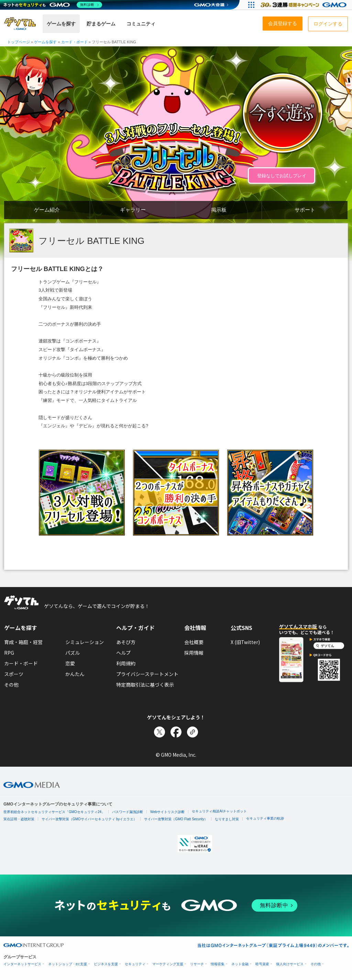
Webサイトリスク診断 (167, 812)
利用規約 (126, 663)
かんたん (75, 674)
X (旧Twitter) (245, 642)
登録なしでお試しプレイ (282, 176)
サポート (305, 210)
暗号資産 (262, 964)
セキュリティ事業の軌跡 (265, 818)
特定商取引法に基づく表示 (145, 685)
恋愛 (70, 663)
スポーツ (14, 674)
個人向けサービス (290, 964)
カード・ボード (21, 663)
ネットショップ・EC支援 (68, 964)
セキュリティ (135, 964)
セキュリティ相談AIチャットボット (219, 811)
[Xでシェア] (159, 732)
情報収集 (218, 964)
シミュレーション (85, 642)
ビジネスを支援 (106, 964)
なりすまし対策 (227, 819)
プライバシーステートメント (147, 674)
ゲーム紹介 (47, 210)
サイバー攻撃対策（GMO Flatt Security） (176, 819)
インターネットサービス (22, 964)
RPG (9, 653)
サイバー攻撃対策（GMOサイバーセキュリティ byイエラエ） (89, 819)
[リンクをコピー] (192, 732)
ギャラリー (133, 210)
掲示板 (219, 210)
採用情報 (194, 653)
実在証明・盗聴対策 (19, 819)
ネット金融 (240, 964)
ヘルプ (123, 653)
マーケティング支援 (168, 964)
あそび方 (126, 642)
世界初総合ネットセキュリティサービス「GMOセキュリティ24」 (54, 812)
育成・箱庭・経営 (23, 642)
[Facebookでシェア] (176, 732)
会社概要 (194, 642)
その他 (11, 685)
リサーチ (197, 964)
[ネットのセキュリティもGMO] (53, 5)
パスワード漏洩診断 (128, 812)
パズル (73, 653)
